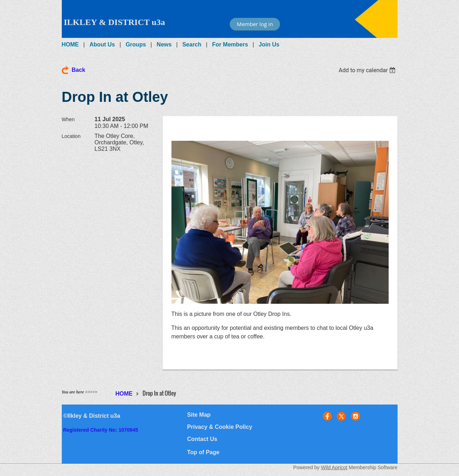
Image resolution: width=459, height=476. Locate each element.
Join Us (269, 44)
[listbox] (368, 70)
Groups (136, 44)
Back (79, 70)
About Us (102, 44)
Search (192, 44)
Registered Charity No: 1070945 (100, 430)
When (68, 119)
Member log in (255, 24)
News (164, 44)
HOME (70, 44)
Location (71, 136)
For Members (230, 44)
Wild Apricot (334, 467)
